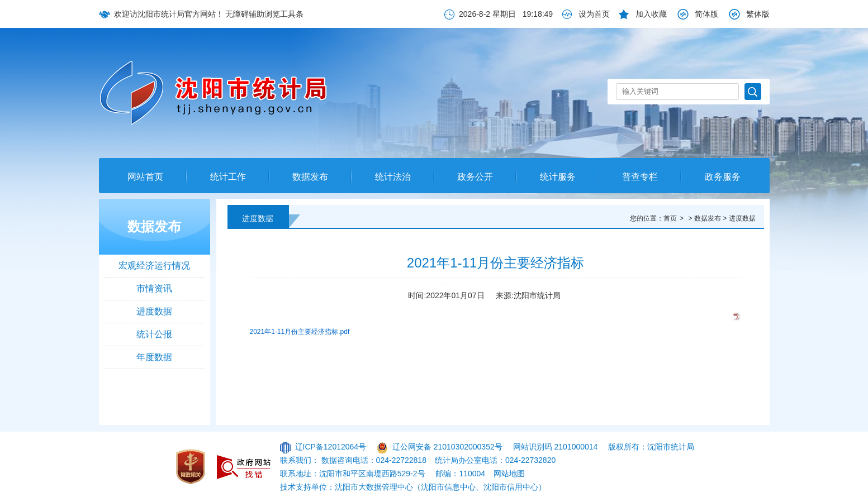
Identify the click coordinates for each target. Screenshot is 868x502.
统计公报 (154, 334)
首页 (670, 218)
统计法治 (393, 177)
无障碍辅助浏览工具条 (264, 14)
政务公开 (475, 177)
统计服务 (558, 177)
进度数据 (154, 311)
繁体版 (758, 14)
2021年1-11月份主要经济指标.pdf (300, 332)
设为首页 (594, 14)
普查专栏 (640, 177)
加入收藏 (651, 14)
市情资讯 (154, 288)
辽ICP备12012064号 (331, 447)
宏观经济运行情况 (154, 266)
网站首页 (145, 177)
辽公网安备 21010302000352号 (447, 447)
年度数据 (154, 357)
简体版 (706, 14)
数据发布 (310, 177)
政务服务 (723, 177)
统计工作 (228, 177)
